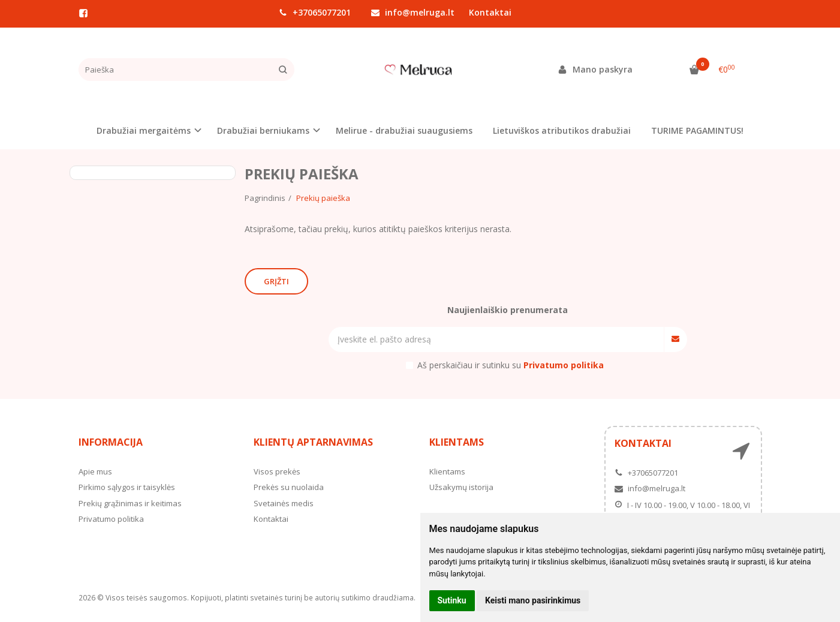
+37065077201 (315, 12)
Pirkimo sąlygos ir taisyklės (127, 487)
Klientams (457, 442)
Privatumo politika (111, 519)
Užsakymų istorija (461, 487)
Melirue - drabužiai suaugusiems (404, 130)
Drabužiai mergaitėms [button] (144, 130)
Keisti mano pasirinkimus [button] (533, 600)
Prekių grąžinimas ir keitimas (130, 503)
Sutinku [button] (452, 600)
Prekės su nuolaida (289, 487)
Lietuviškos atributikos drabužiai (562, 130)
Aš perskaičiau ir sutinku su (511, 365)
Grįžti (276, 281)
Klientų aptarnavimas (313, 442)
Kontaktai (490, 12)
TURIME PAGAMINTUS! (697, 130)
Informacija (111, 442)
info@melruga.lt (413, 12)
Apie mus (95, 471)
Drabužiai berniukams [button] (263, 130)
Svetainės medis (284, 503)
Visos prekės (277, 471)
